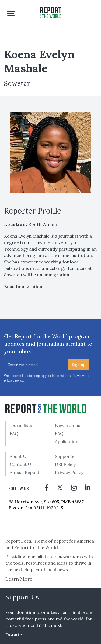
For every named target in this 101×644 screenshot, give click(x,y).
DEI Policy (65, 464)
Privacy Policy (69, 472)
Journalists (21, 425)
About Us (19, 456)
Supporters (67, 456)
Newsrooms (68, 425)
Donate (14, 635)
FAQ (14, 433)
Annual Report (25, 472)
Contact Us (22, 464)
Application (67, 441)
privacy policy (14, 381)
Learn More (19, 579)
